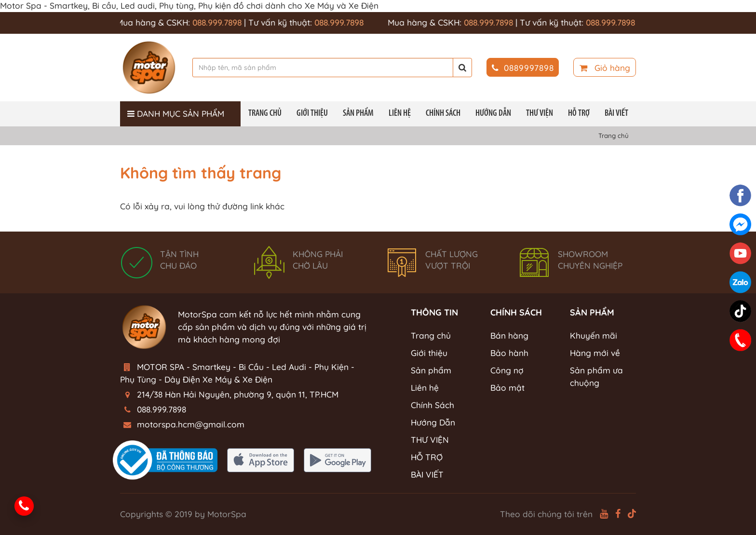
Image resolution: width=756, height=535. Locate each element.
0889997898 (523, 68)
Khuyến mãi (594, 336)
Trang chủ (265, 114)
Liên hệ (400, 114)
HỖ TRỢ (579, 114)
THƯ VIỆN (540, 114)
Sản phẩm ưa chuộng (596, 377)
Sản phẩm (358, 114)
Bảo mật (507, 388)
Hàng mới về (595, 353)
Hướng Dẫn (493, 114)
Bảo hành (509, 353)
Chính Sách (443, 114)
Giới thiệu (312, 114)
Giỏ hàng (605, 68)
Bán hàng (509, 336)
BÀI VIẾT (616, 114)
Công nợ (507, 370)
